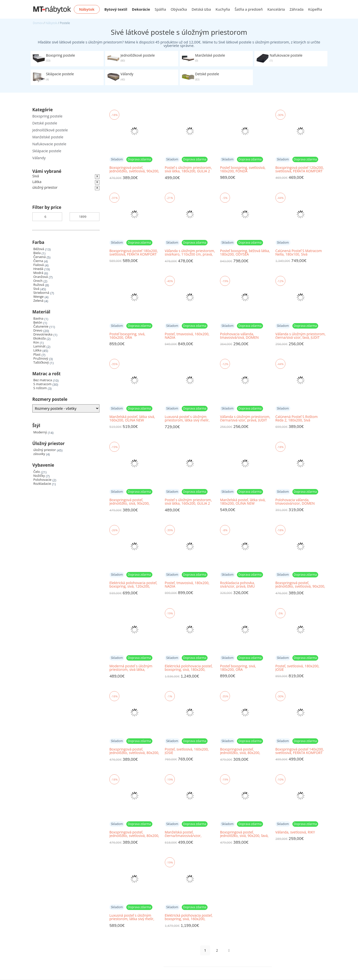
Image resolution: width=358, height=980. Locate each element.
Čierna (38, 261)
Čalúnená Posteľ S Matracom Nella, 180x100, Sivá (299, 253)
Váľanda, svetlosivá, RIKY (295, 832)
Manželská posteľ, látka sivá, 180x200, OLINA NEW (243, 502)
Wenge (39, 297)
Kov (36, 342)
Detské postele (45, 123)
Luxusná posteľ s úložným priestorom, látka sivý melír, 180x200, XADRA (187, 419)
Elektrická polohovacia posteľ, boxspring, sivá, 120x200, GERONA (133, 585)
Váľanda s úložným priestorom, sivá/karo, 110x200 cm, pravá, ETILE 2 (190, 253)
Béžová (39, 249)
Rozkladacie (42, 484)
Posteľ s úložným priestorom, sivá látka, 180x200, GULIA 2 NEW (188, 170)
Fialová (39, 265)
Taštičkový (41, 362)
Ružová (39, 285)
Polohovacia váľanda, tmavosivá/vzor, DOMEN (295, 502)
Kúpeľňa (315, 9)
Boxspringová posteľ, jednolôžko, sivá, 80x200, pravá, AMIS (240, 751)
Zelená (38, 301)
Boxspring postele (47, 116)
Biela (37, 253)
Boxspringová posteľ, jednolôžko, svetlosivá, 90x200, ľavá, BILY (300, 585)
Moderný (40, 432)
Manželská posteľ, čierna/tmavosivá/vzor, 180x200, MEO (183, 834)
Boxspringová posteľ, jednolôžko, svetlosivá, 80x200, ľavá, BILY (134, 751)
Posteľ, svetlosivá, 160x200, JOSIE (187, 751)
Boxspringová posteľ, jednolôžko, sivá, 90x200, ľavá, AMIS (244, 834)
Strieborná (41, 293)
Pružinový (41, 358)
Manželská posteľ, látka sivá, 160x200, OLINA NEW (132, 418)
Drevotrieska (43, 334)
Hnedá (38, 269)
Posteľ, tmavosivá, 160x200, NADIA (187, 336)
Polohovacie (42, 480)
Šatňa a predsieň (249, 9)
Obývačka (179, 9)
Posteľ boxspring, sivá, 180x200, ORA (238, 668)
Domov (38, 23)
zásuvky (39, 454)
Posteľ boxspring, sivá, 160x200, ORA (127, 336)
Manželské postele (48, 137)
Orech (38, 281)
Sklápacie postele (47, 151)
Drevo (38, 330)
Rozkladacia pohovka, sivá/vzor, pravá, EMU (237, 585)
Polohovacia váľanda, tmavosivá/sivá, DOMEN (239, 336)
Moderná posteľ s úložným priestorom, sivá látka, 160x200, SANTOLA (131, 668)
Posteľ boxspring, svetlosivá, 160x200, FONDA (243, 169)
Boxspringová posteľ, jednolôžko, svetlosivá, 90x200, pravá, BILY (134, 170)
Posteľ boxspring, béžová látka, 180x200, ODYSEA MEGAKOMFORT (245, 253)
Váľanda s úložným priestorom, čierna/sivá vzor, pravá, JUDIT (245, 418)
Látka (37, 350)
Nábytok (51, 23)
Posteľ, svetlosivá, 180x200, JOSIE (297, 668)
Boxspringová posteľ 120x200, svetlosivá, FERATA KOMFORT (300, 169)
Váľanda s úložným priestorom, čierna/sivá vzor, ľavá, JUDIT (301, 336)
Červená (40, 257)
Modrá (38, 273)
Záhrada (297, 9)
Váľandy (39, 158)
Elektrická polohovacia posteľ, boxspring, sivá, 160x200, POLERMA (189, 917)
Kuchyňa (223, 9)
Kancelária (276, 9)
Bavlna (38, 319)
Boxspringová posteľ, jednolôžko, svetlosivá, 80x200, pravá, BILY (134, 834)
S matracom (42, 384)
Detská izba (201, 9)
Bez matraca (43, 380)
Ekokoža (40, 338)
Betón (38, 322)
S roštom (40, 388)
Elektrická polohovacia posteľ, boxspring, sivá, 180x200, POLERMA (189, 668)
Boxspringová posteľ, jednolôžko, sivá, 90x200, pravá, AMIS (130, 502)
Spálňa (160, 9)
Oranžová (41, 277)
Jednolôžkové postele (50, 130)
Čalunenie (41, 326)
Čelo (37, 472)
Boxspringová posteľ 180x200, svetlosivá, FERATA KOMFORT (134, 253)
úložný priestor (45, 450)
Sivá (36, 289)
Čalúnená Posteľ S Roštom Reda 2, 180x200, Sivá (297, 418)
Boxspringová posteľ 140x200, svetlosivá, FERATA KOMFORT (300, 751)
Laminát (39, 346)
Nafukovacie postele (49, 144)
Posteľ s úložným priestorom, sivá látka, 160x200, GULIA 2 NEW (188, 502)
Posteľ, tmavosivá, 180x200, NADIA (187, 585)
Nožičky (39, 476)
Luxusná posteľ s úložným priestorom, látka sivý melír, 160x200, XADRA (132, 917)
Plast (37, 355)
